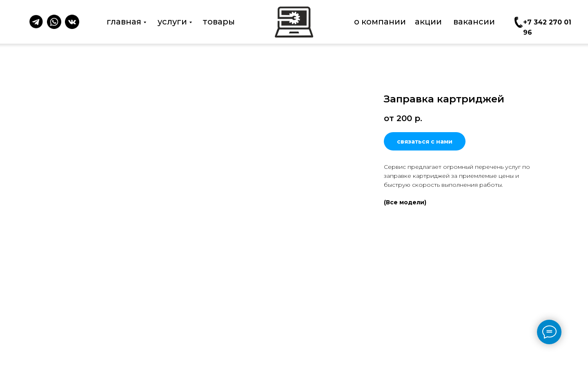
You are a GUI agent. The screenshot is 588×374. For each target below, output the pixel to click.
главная (124, 22)
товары (219, 22)
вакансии (474, 22)
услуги (172, 22)
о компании (380, 22)
